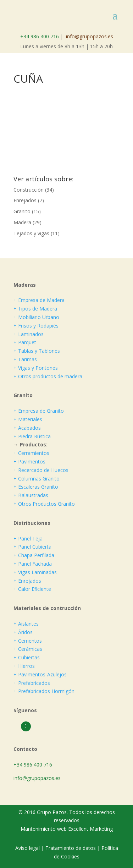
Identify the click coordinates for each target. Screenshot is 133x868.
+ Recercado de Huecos (41, 470)
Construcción (29, 190)
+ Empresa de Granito (39, 411)
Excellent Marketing (90, 829)
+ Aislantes (26, 624)
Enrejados (25, 200)
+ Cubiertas (27, 657)
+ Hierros (24, 666)
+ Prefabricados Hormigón (44, 691)
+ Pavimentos (29, 462)
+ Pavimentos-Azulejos (40, 674)
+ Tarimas (25, 359)
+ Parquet (25, 342)
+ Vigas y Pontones (36, 368)
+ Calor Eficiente (32, 589)
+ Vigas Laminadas (35, 572)
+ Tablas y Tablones (37, 351)
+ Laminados (29, 334)
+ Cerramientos (31, 453)
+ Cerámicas (28, 649)
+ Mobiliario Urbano (36, 317)
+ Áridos (23, 632)
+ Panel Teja (28, 539)
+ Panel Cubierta (32, 547)
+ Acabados (27, 428)
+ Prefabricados (32, 683)
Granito (22, 211)
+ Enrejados (27, 581)
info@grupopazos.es (90, 36)
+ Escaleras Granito (36, 487)
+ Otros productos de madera (48, 376)
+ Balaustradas (31, 495)
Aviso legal (28, 848)
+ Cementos (28, 641)
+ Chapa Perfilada (34, 555)
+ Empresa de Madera (39, 300)
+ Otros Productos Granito (44, 504)
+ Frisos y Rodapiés (36, 326)
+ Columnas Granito (37, 479)
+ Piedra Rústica (32, 436)
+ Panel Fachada (33, 564)
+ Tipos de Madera (35, 309)
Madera (22, 222)
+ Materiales (28, 419)
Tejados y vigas (31, 233)
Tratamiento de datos (71, 848)
